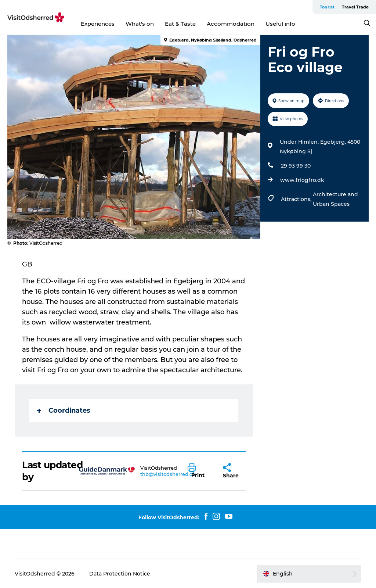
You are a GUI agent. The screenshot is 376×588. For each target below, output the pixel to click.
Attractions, (297, 199)
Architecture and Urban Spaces (335, 199)
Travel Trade (355, 7)
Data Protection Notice (120, 574)
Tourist (327, 7)
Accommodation (231, 24)
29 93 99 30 (296, 166)
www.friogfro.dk (302, 180)
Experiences (98, 24)
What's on (140, 24)
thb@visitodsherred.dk (168, 474)
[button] (200, 471)
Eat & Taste (180, 24)
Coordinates (64, 410)
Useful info (280, 24)
